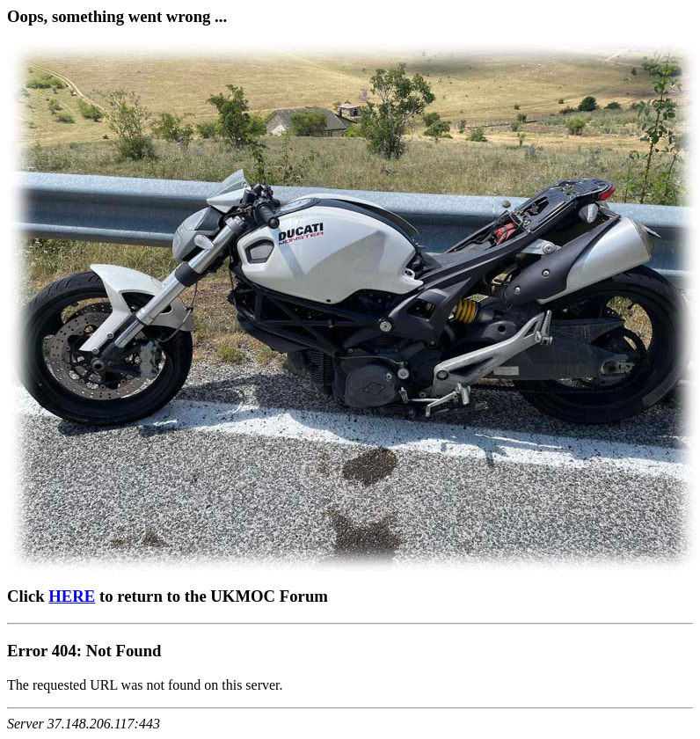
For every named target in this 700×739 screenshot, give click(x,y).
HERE (72, 596)
